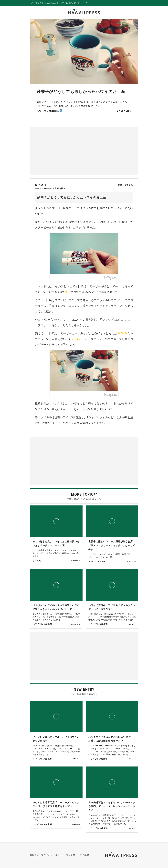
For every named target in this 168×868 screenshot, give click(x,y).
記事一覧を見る (126, 185)
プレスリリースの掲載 (77, 855)
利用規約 (34, 855)
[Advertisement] (58, 151)
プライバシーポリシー (52, 855)
